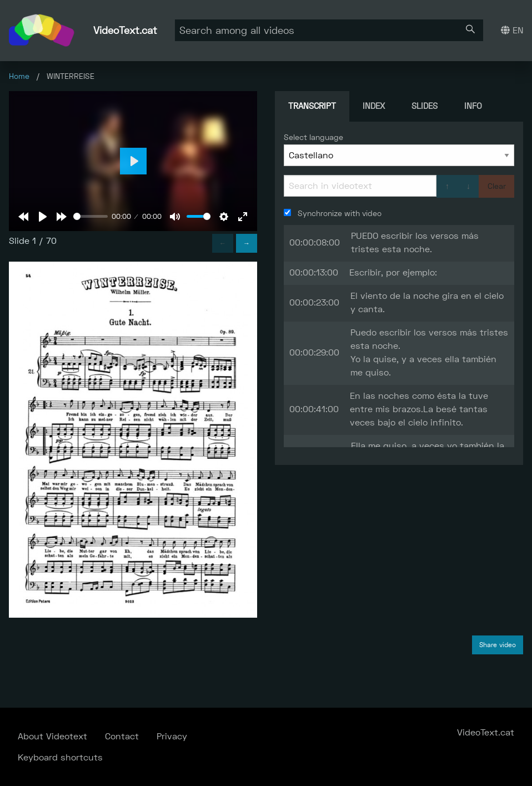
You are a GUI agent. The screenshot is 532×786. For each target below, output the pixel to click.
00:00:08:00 (315, 242)
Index (374, 106)
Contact (122, 736)
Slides (425, 106)
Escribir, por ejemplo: (393, 272)
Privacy (172, 736)
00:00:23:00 (314, 302)
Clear (497, 186)
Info (473, 106)
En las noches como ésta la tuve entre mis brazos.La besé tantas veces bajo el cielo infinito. (419, 409)
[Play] (43, 217)
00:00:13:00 (314, 272)
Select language (313, 137)
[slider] (91, 216)
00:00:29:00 (314, 352)
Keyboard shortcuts (60, 757)
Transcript (312, 106)
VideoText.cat (125, 30)
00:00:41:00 (314, 409)
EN (512, 30)
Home (19, 76)
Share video (498, 645)
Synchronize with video (333, 213)
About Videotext (52, 736)
